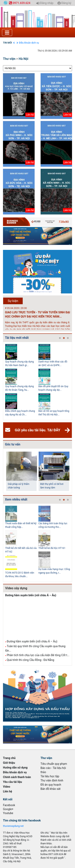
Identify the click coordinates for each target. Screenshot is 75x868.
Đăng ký (64, 3)
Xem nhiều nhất (16, 499)
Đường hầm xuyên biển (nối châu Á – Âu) (31, 595)
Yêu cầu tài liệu (12, 782)
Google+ (8, 809)
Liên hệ (8, 791)
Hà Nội (23, 59)
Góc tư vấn (13, 444)
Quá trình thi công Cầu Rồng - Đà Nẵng (30, 660)
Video (7, 787)
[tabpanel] (22, 381)
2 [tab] (64, 338)
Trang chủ (9, 758)
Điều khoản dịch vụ (29, 43)
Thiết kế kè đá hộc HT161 (52, 548)
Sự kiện (13, 301)
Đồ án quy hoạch (51, 785)
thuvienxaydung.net (13, 826)
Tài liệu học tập (50, 776)
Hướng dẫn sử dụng (15, 768)
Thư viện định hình (52, 780)
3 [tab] (68, 338)
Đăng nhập (45, 3)
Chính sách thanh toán (17, 777)
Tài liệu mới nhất (17, 338)
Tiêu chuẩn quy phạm (54, 764)
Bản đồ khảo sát (51, 789)
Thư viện (9, 59)
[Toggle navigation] (7, 33)
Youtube (8, 813)
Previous (2, 381)
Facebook (9, 805)
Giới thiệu (9, 763)
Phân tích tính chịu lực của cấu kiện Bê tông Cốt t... (38, 655)
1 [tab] (60, 338)
